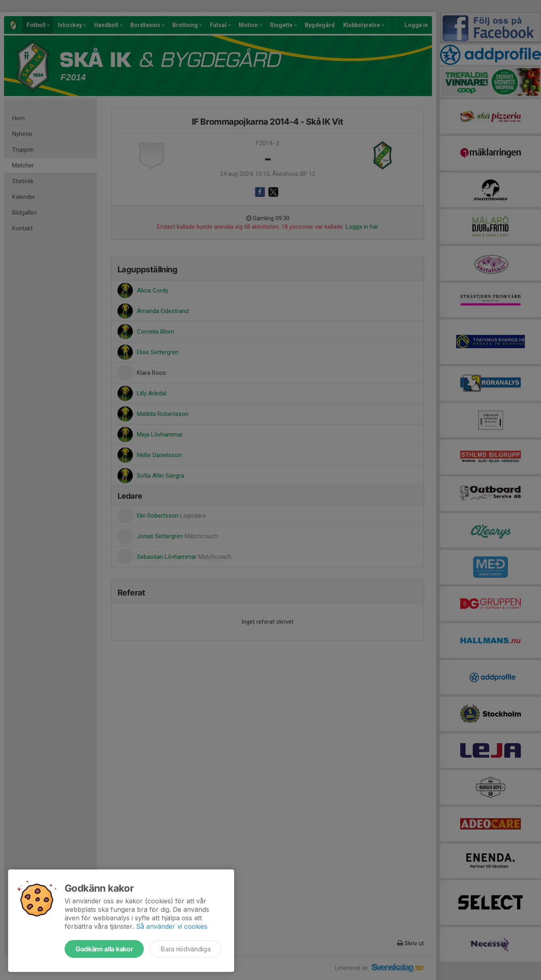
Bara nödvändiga (186, 949)
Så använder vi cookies (172, 926)
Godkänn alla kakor (104, 949)
